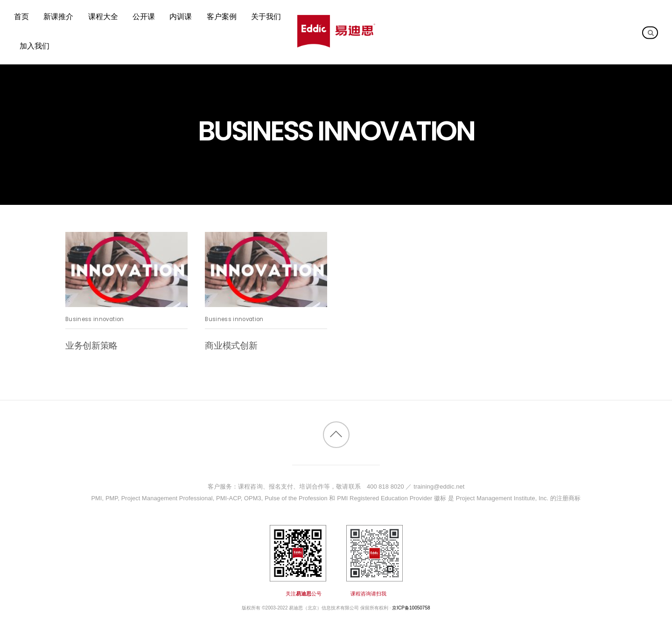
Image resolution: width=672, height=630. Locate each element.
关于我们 (266, 17)
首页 (21, 17)
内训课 (181, 17)
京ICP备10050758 (411, 608)
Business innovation (95, 319)
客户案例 (222, 17)
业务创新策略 (91, 346)
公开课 (144, 17)
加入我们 (35, 46)
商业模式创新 (231, 346)
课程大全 (103, 17)
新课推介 (58, 17)
